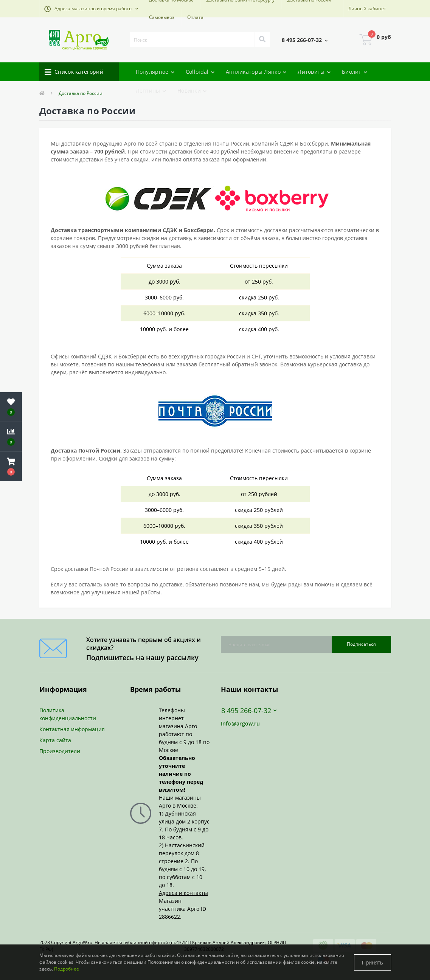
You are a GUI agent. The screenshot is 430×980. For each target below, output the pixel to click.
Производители (60, 751)
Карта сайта (55, 740)
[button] (91, 9)
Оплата (195, 17)
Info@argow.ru (241, 723)
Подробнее (67, 969)
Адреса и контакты (183, 893)
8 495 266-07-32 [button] (249, 711)
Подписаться (361, 644)
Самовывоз (162, 17)
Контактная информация (72, 729)
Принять (373, 962)
